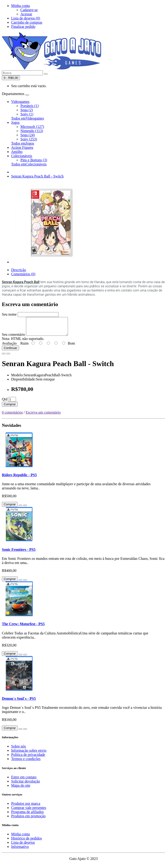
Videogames (20, 102)
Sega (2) (27, 110)
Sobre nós (19, 750)
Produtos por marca (26, 807)
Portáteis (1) (30, 106)
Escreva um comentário (43, 416)
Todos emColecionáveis (29, 164)
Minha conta (20, 838)
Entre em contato (24, 781)
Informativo (20, 850)
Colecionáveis (22, 156)
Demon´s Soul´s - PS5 (19, 702)
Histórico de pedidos (26, 842)
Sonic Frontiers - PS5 (19, 553)
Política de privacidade (28, 758)
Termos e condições (26, 762)
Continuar (10, 351)
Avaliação (9, 347)
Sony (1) (27, 114)
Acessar (26, 14)
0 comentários (12, 416)
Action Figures (22, 147)
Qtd (5, 403)
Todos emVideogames (27, 118)
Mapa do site (21, 789)
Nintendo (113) (32, 131)
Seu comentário (13, 338)
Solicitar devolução (26, 785)
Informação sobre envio (29, 754)
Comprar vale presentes (29, 811)
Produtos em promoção (28, 819)
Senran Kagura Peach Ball (21, 282)
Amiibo (17, 152)
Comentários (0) (23, 274)
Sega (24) (28, 135)
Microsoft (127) (32, 127)
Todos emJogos (23, 143)
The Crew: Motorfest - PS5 (23, 627)
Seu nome (9, 314)
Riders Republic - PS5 (19, 478)
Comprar (10, 408)
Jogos (15, 122)
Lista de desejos (23, 846)
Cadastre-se (29, 10)
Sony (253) (29, 139)
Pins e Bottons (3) (34, 160)
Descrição (19, 270)
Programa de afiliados (27, 815)
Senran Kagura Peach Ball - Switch (37, 176)
